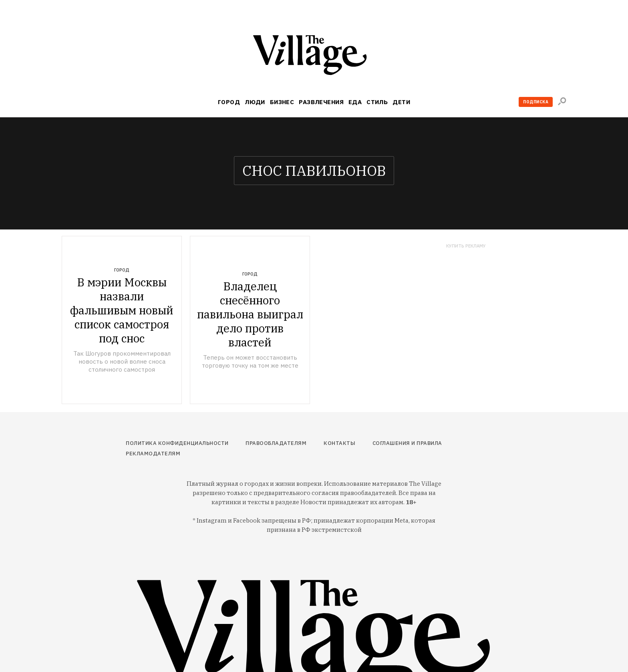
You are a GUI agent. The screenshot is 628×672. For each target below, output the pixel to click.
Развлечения (321, 102)
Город (229, 102)
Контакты (339, 443)
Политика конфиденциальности (177, 443)
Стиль (377, 102)
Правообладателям (276, 443)
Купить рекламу (466, 246)
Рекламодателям (153, 454)
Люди (255, 102)
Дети (401, 102)
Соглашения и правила (407, 443)
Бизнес (282, 102)
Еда (355, 102)
